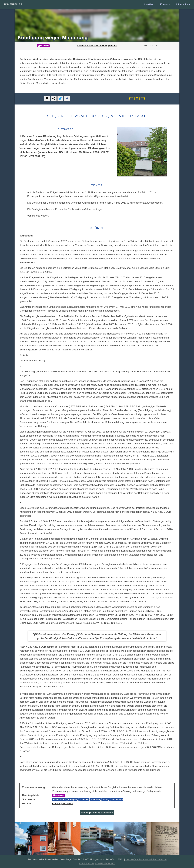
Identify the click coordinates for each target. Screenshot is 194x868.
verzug (106, 799)
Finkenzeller (13, 4)
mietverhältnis (59, 799)
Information (182, 4)
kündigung (73, 799)
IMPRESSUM (87, 863)
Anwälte (148, 4)
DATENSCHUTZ (106, 863)
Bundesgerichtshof (62, 803)
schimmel (84, 799)
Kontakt (164, 4)
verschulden (117, 799)
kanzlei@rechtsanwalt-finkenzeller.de (146, 859)
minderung (96, 799)
